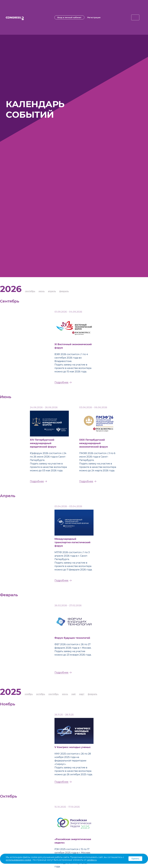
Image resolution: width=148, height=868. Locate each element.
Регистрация (94, 17)
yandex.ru (92, 860)
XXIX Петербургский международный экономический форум (94, 443)
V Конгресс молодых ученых (72, 747)
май (73, 694)
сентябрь (30, 291)
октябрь (41, 694)
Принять (135, 859)
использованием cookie (18, 860)
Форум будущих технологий (72, 638)
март (82, 694)
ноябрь (29, 694)
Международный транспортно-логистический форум (72, 542)
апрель (52, 291)
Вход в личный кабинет (69, 17)
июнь (42, 291)
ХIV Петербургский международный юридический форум (43, 443)
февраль (64, 291)
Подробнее (61, 382)
